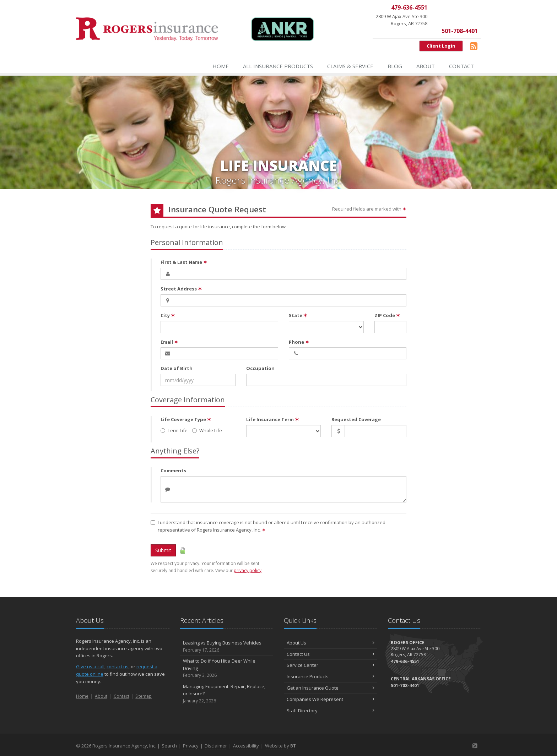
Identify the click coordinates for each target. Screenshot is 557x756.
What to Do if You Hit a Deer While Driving (227, 668)
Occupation (260, 368)
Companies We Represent (331, 699)
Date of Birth (177, 368)
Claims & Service (350, 66)
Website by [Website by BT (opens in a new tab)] (280, 746)
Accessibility (246, 746)
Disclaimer (216, 746)
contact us (118, 667)
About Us (331, 643)
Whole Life (207, 430)
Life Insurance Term (272, 419)
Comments (173, 471)
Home (221, 66)
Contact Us (331, 654)
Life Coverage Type (186, 419)
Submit (163, 550)
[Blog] (474, 46)
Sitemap (144, 696)
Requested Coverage (356, 419)
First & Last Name (184, 262)
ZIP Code (387, 315)
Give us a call (90, 667)
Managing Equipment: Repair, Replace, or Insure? (227, 694)
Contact (461, 66)
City (168, 315)
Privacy (191, 746)
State (298, 315)
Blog (395, 66)
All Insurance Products (278, 66)
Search (169, 746)
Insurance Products (331, 676)
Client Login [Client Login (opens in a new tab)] (441, 46)
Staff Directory (331, 711)
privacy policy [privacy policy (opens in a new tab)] (248, 570)
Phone (299, 342)
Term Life (174, 430)
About (426, 66)
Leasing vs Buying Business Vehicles (227, 646)
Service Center (331, 665)
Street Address (181, 289)
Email (169, 342)
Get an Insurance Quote (331, 688)
